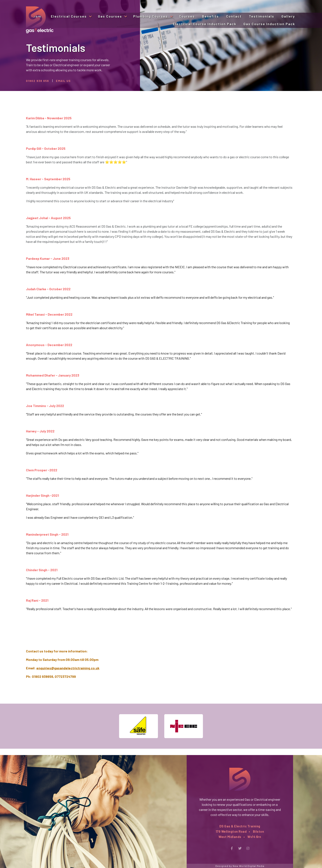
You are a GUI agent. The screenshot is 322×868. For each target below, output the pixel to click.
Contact (234, 16)
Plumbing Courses (151, 16)
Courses (187, 16)
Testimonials (262, 16)
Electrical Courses (69, 16)
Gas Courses (111, 16)
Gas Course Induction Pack (269, 24)
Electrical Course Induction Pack (205, 24)
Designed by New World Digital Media (240, 866)
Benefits (211, 16)
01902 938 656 (37, 81)
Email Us (63, 81)
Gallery (288, 16)
